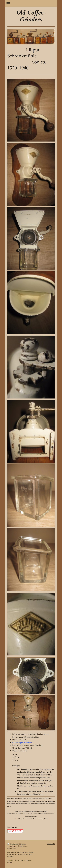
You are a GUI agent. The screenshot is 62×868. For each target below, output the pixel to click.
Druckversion (13, 844)
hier (41, 799)
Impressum (12, 846)
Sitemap (23, 844)
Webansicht (51, 844)
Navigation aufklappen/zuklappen (31, 3)
